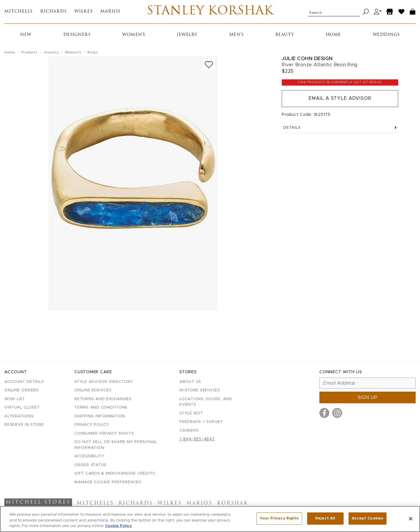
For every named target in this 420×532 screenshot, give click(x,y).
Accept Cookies (368, 518)
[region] (210, 519)
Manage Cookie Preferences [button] (108, 482)
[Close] (411, 519)
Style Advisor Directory (104, 382)
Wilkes (84, 12)
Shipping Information (100, 416)
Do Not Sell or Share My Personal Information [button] (116, 445)
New (26, 35)
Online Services (93, 390)
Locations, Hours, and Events (206, 402)
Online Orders (22, 390)
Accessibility (89, 456)
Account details (24, 382)
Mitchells (19, 12)
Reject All (325, 518)
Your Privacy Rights (279, 518)
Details (340, 128)
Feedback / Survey (201, 422)
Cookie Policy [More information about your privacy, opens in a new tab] (118, 526)
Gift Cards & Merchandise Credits (115, 473)
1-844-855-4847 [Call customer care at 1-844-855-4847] (197, 439)
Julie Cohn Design (307, 59)
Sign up (367, 397)
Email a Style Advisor (340, 99)
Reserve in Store (24, 425)
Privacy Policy (92, 425)
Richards (54, 12)
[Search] (366, 12)
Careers (189, 431)
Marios (110, 12)
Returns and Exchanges (103, 399)
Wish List (15, 399)
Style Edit (191, 413)
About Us (190, 382)
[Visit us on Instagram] (337, 413)
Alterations (19, 416)
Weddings (386, 35)
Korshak (233, 503)
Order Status (90, 465)
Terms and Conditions (101, 408)
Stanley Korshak (210, 12)
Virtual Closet (22, 408)
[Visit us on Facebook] (324, 413)
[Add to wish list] (209, 65)
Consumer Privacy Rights (104, 434)
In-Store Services (200, 390)
